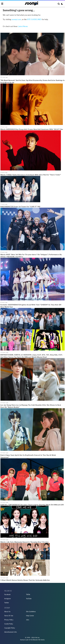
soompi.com (16, 19)
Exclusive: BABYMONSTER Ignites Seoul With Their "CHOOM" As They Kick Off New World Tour (31, 306)
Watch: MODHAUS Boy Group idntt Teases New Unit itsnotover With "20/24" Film (32, 129)
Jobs (28, 620)
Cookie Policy (9, 624)
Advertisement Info (11, 632)
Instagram (8, 599)
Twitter (7, 603)
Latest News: (23, 26)
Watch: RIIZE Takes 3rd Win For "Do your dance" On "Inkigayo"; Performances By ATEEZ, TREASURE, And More (31, 256)
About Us (7, 612)
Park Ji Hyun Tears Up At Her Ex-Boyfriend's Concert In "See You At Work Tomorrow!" (28, 456)
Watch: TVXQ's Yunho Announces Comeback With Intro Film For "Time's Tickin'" (31, 175)
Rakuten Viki (37, 640)
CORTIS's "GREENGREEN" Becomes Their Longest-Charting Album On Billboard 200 (32, 505)
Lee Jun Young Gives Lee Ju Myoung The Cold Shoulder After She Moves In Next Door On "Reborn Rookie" (31, 406)
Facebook (7, 594)
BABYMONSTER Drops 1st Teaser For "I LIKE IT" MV (20, 206)
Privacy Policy (9, 620)
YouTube (29, 599)
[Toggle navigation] (2, 4)
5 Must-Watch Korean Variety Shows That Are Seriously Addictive (25, 580)
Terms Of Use (9, 616)
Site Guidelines (31, 612)
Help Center (30, 616)
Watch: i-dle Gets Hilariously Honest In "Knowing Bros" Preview (24, 542)
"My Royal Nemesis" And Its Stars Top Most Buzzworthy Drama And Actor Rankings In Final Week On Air (32, 81)
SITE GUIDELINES (34, 19)
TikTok (28, 594)
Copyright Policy (10, 628)
